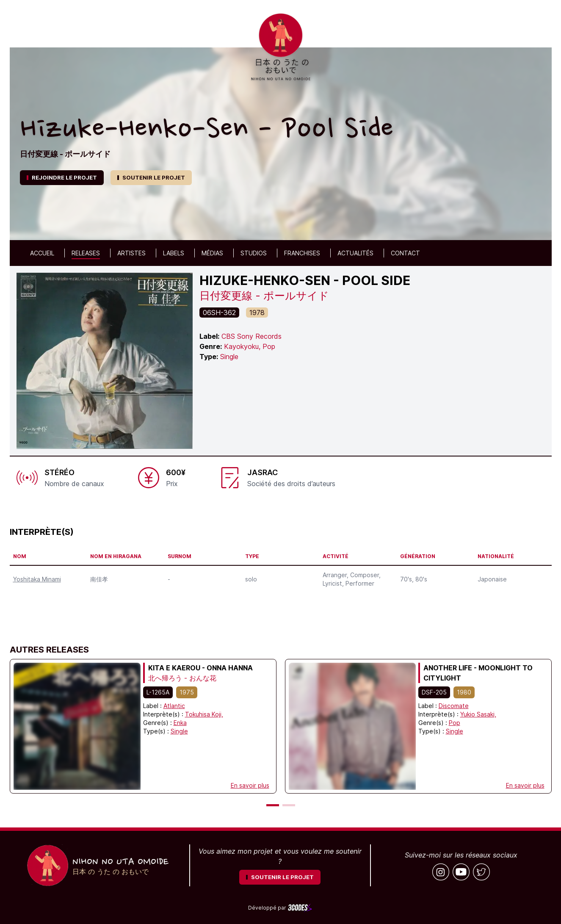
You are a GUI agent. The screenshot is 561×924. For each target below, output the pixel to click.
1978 (257, 313)
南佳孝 (99, 579)
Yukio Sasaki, (478, 714)
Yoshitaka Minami (37, 579)
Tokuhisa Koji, (204, 714)
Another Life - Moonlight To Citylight (478, 673)
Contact (405, 253)
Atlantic (174, 706)
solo (251, 579)
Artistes (131, 253)
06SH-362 (219, 313)
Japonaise (492, 579)
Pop (455, 723)
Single (179, 731)
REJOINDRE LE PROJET (62, 177)
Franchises (302, 253)
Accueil (42, 253)
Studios (254, 253)
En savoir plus (250, 785)
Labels (174, 253)
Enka (180, 723)
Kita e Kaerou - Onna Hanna (200, 668)
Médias (212, 253)
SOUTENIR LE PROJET (151, 177)
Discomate (454, 706)
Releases (86, 253)
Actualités (355, 253)
